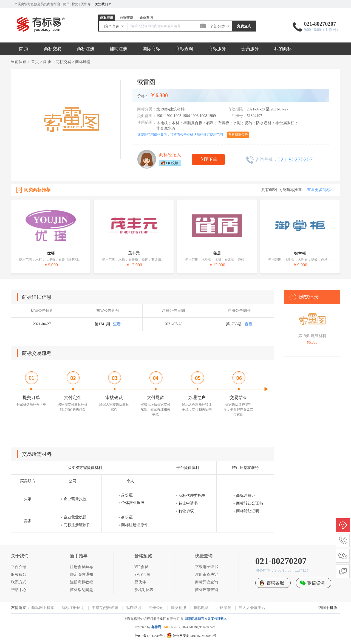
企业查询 (146, 18)
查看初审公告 (238, 135)
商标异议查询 (206, 582)
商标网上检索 (43, 608)
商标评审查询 (206, 590)
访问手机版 (328, 608)
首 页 (24, 49)
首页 (35, 62)
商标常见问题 (81, 590)
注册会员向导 (81, 567)
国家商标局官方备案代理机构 (206, 619)
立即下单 (208, 159)
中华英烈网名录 (105, 608)
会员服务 (250, 49)
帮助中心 (19, 590)
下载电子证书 (206, 567)
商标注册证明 (73, 608)
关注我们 (103, 4)
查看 (117, 324)
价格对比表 (144, 590)
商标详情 (83, 62)
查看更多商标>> (321, 190)
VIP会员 (141, 567)
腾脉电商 (201, 608)
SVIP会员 (142, 575)
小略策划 (224, 608)
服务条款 (19, 575)
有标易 (156, 627)
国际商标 (151, 49)
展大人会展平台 (252, 608)
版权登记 (133, 608)
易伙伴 (140, 582)
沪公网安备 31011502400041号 (191, 636)
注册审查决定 (206, 575)
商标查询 (184, 49)
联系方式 (19, 582)
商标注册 (107, 18)
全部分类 (220, 26)
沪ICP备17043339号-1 (150, 636)
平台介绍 (19, 567)
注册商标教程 (81, 582)
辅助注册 (118, 49)
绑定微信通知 (81, 575)
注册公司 (156, 608)
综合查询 (114, 26)
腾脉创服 (179, 608)
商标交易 (126, 18)
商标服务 (217, 49)
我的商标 (283, 49)
